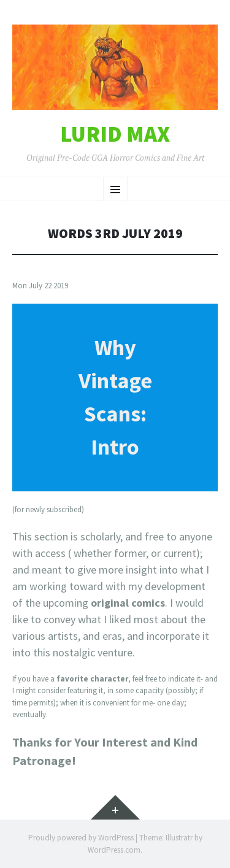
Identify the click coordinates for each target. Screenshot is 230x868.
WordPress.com (114, 850)
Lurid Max (115, 134)
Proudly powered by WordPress (81, 838)
